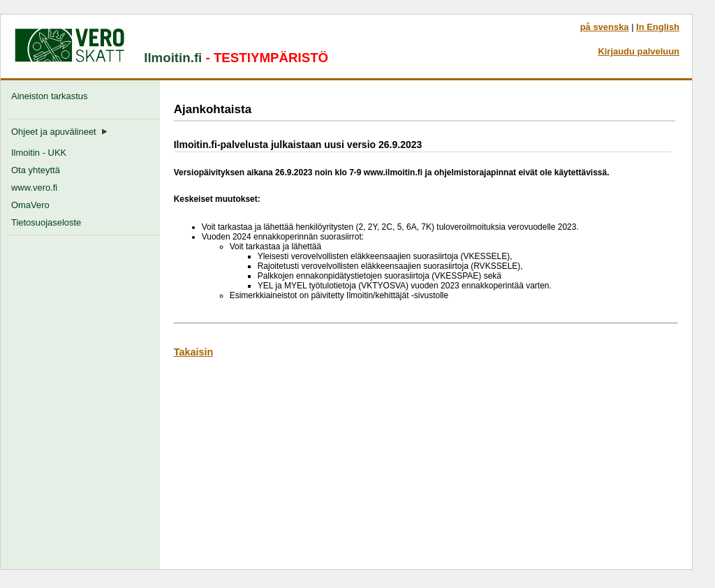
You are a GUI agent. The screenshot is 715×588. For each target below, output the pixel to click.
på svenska (605, 27)
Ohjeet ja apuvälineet (59, 132)
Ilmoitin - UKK (39, 153)
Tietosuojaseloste (46, 222)
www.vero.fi (34, 188)
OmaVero (30, 205)
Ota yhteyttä (36, 170)
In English (658, 27)
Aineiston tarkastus (52, 96)
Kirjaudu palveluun (639, 51)
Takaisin (194, 352)
